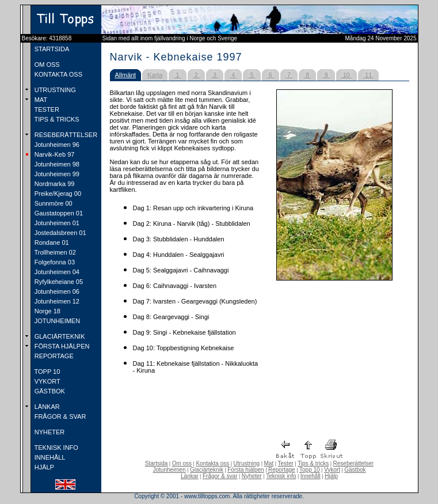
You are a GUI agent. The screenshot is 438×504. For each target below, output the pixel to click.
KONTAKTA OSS (58, 74)
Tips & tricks (313, 463)
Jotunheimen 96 (56, 145)
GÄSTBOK (49, 391)
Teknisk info (281, 476)
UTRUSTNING (54, 90)
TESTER (46, 109)
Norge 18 (47, 311)
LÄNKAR (46, 407)
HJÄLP (43, 467)
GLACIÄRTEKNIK (59, 336)
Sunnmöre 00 (53, 203)
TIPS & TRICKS (56, 119)
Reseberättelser (354, 463)
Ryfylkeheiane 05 (58, 282)
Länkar (190, 476)
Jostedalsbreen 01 (60, 233)
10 (346, 75)
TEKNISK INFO (56, 448)
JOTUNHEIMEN (57, 321)
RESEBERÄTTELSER (65, 135)
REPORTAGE (53, 356)
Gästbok (355, 470)
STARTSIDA (51, 49)
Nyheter (252, 476)
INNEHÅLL (49, 457)
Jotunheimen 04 (56, 272)
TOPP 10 (47, 372)
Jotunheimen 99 (56, 174)
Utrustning (247, 463)
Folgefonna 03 (54, 262)
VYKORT (47, 381)
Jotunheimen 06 (56, 291)
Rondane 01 (51, 242)
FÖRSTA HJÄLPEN (61, 346)
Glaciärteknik (207, 470)
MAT (40, 100)
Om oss (182, 463)
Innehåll (311, 476)
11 (368, 75)
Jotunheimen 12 (56, 301)
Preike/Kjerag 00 (57, 194)
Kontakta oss (212, 463)
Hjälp (331, 476)
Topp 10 (310, 470)
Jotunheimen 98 (56, 164)
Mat (269, 463)
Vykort (332, 470)
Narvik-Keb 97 (54, 154)
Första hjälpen (245, 470)
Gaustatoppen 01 (58, 213)
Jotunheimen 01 (56, 223)
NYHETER (49, 432)
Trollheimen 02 (54, 252)
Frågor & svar (220, 476)
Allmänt (126, 75)
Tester (286, 463)
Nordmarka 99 (54, 184)
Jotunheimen (169, 470)
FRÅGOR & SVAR (60, 416)
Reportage (282, 470)
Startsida (156, 463)
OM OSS (46, 65)
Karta (155, 75)
